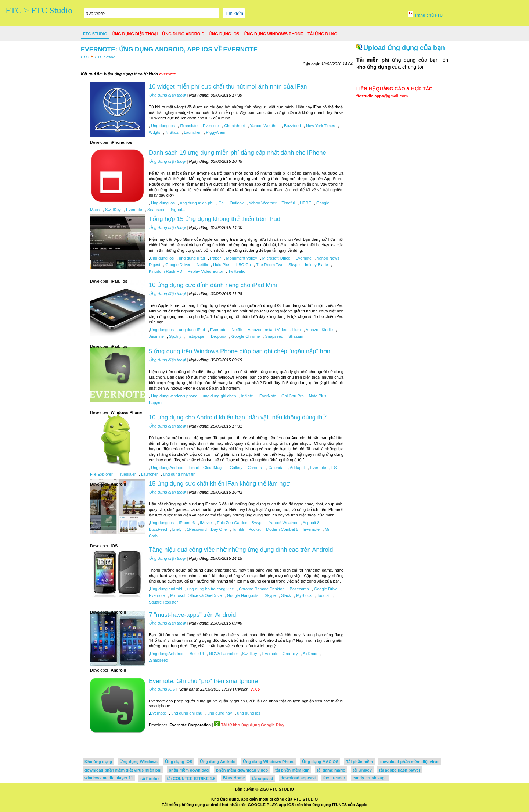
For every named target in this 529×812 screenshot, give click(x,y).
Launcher (192, 132)
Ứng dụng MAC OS (320, 762)
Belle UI (196, 654)
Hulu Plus (221, 265)
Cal (221, 203)
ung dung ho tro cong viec (210, 589)
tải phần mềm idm (292, 770)
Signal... (178, 210)
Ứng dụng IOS (224, 34)
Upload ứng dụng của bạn (404, 48)
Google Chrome (245, 336)
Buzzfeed (292, 126)
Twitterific (236, 271)
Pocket (255, 529)
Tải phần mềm (359, 762)
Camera (255, 468)
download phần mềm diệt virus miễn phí (123, 770)
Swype (258, 523)
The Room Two (269, 265)
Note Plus (317, 396)
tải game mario (331, 770)
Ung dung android (166, 589)
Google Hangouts (243, 595)
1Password (196, 529)
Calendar (276, 468)
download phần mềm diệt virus (410, 762)
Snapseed (156, 210)
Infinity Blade (316, 265)
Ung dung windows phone (174, 396)
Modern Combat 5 (282, 529)
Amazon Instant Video (267, 330)
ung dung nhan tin (179, 474)
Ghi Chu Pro (292, 396)
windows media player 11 (109, 778)
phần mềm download (189, 770)
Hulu (296, 330)
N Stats (171, 132)
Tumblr (237, 529)
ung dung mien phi (196, 203)
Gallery (235, 468)
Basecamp (299, 589)
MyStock (303, 595)
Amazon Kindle (319, 330)
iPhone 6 (186, 523)
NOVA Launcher (223, 654)
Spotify (175, 336)
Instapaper (196, 336)
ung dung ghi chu (186, 713)
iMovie (206, 523)
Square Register (163, 602)
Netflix (202, 265)
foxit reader (334, 778)
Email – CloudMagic (206, 468)
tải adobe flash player (400, 770)
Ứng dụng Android (183, 34)
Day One (219, 529)
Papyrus (156, 403)
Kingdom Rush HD (165, 271)
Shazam (295, 336)
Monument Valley (241, 258)
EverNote (267, 396)
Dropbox (218, 336)
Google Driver (178, 265)
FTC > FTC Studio (39, 10)
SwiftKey (112, 210)
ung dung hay (219, 713)
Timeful (288, 203)
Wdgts (154, 132)
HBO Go (243, 265)
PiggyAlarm (215, 132)
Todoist (323, 595)
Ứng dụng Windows (138, 762)
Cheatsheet (234, 126)
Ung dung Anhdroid (167, 654)
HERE (305, 203)
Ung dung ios (162, 126)
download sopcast (298, 778)
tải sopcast (262, 779)
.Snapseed (159, 660)
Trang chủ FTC (425, 15)
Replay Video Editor (205, 271)
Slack (285, 595)
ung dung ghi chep (219, 396)
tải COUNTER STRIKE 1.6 (191, 779)
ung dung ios (248, 713)
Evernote (210, 126)
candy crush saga (370, 778)
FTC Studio (95, 34)
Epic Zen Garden (231, 523)
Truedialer (126, 474)
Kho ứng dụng (98, 762)
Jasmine (156, 336)
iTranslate (188, 126)
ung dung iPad (191, 258)
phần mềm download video (242, 770)
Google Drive (325, 589)
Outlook (236, 203)
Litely (177, 529)
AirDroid (310, 654)
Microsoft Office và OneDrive (195, 595)
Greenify (290, 654)
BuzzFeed (158, 529)
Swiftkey (250, 654)
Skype (294, 265)
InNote (247, 396)
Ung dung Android (167, 468)
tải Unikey (362, 770)
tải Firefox (150, 779)
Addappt (297, 468)
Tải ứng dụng (322, 34)
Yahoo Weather (262, 203)
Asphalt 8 (310, 523)
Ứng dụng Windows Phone (273, 34)
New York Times (320, 126)
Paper (215, 258)
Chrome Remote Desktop (261, 589)
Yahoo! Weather (264, 126)
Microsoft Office (276, 258)
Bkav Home (234, 778)
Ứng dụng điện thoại (135, 34)
